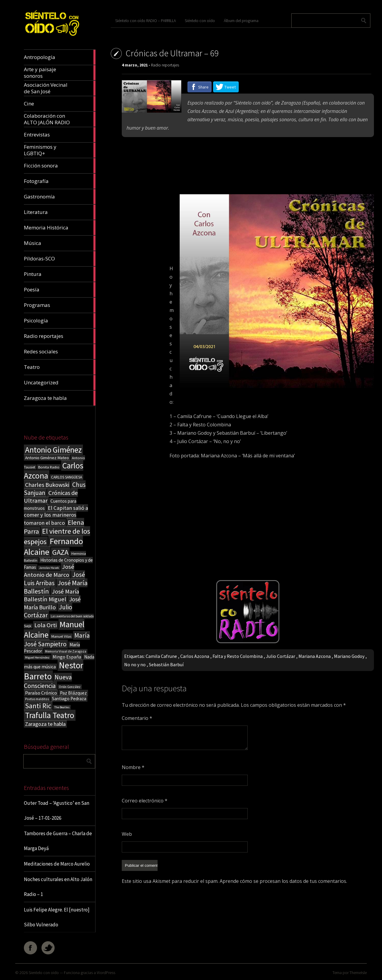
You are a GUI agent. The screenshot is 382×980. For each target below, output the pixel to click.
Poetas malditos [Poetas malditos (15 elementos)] (37, 699)
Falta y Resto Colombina (238, 656)
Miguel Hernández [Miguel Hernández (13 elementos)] (37, 657)
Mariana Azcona (315, 656)
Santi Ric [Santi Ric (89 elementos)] (38, 706)
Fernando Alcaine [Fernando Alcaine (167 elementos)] (53, 546)
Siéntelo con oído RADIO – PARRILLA (145, 21)
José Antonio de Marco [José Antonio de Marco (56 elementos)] (49, 571)
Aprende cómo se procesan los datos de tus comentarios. (283, 881)
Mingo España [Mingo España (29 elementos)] (67, 657)
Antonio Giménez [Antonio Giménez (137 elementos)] (53, 450)
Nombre (133, 767)
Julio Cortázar (281, 656)
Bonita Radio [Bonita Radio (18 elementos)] (49, 467)
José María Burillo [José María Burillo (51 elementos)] (52, 603)
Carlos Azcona (195, 656)
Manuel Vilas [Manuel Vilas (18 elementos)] (61, 636)
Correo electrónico (145, 801)
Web (127, 834)
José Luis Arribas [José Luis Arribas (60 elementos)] (54, 579)
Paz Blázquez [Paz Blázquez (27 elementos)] (73, 693)
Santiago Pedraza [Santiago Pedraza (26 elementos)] (69, 699)
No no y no (135, 664)
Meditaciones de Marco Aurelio (57, 864)
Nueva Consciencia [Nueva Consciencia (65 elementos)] (48, 681)
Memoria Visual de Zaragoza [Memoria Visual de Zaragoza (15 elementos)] (66, 651)
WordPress (106, 973)
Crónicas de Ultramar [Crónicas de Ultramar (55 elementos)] (51, 497)
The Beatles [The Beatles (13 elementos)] (62, 707)
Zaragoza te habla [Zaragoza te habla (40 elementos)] (45, 724)
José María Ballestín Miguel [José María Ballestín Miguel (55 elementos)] (51, 595)
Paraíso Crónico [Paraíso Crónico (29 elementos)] (41, 693)
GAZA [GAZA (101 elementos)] (60, 552)
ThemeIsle (358, 973)
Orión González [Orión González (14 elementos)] (70, 687)
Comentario (137, 718)
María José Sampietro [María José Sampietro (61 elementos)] (57, 640)
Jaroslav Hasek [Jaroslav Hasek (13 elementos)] (49, 568)
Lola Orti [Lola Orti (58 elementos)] (46, 625)
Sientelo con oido (44, 973)
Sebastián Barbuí (166, 664)
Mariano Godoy (349, 656)
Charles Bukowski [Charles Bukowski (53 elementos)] (47, 485)
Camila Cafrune (161, 656)
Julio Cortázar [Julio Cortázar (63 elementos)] (48, 611)
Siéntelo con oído (200, 21)
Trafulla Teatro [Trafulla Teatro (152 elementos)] (50, 715)
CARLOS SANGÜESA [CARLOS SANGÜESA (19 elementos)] (67, 477)
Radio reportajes (165, 65)
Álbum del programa (241, 21)
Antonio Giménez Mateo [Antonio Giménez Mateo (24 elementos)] (47, 458)
